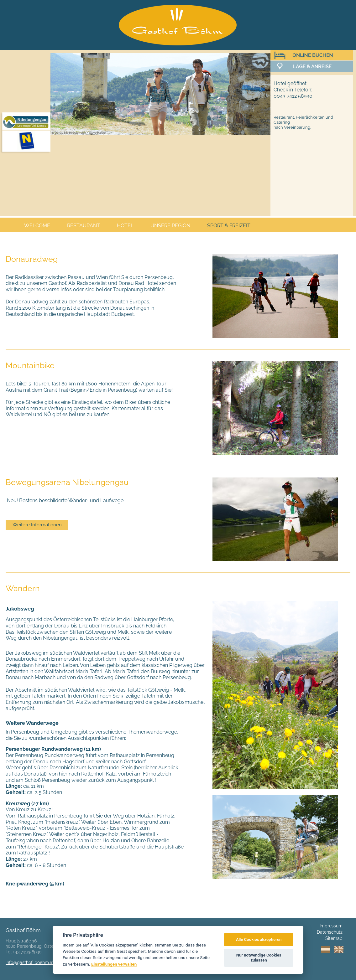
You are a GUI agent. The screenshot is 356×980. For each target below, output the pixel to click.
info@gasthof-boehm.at (30, 962)
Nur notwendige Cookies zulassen (259, 958)
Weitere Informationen (37, 525)
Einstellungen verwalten (114, 964)
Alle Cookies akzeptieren (259, 939)
